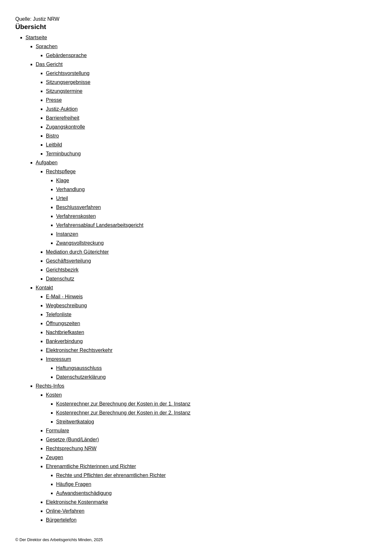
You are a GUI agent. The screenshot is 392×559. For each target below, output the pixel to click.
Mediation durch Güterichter (77, 252)
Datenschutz (60, 279)
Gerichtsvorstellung (68, 73)
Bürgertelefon (61, 520)
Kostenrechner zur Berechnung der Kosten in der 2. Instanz (123, 413)
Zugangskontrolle (65, 127)
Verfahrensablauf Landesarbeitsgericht (100, 225)
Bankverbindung (64, 341)
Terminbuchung (63, 154)
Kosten (54, 395)
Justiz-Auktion (62, 109)
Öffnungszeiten (63, 323)
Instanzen (67, 234)
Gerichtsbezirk (62, 270)
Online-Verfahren (65, 511)
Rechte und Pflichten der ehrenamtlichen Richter (111, 475)
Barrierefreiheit (63, 118)
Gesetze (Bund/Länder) (72, 440)
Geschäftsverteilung (68, 261)
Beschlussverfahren (79, 207)
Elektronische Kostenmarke (77, 502)
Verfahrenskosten (76, 216)
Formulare (58, 431)
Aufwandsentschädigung (84, 493)
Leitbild (54, 145)
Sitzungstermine (64, 91)
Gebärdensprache (66, 55)
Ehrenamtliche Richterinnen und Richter (91, 466)
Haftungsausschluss (79, 368)
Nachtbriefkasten (65, 332)
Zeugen (54, 457)
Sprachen (47, 46)
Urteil (62, 198)
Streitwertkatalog (75, 422)
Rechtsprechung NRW (71, 448)
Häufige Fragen (74, 484)
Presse (54, 100)
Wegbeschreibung (66, 306)
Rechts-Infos (50, 386)
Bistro (52, 136)
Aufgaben (47, 163)
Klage (63, 180)
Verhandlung (70, 189)
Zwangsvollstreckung (80, 243)
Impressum (58, 359)
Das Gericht (49, 64)
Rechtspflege (61, 171)
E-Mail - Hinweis (64, 297)
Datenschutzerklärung (81, 377)
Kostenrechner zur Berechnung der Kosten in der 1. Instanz (123, 404)
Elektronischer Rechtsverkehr (79, 350)
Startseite (36, 37)
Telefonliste (59, 314)
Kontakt (44, 288)
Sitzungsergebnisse (68, 82)
